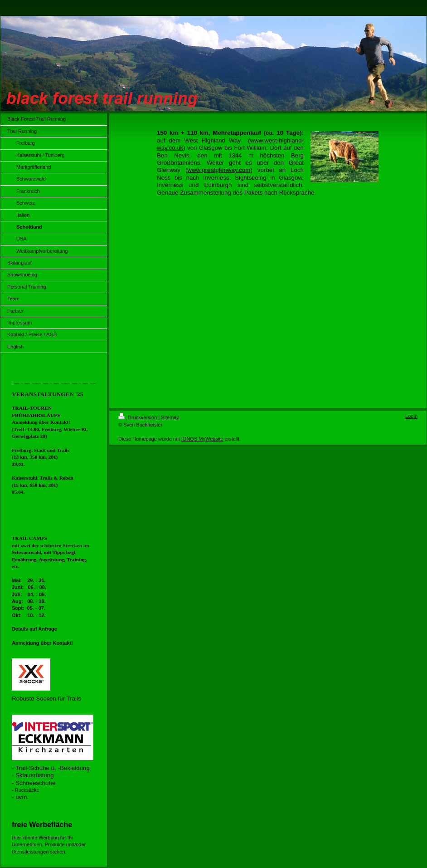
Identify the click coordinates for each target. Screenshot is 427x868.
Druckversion (138, 417)
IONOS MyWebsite (202, 439)
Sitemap (170, 417)
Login (411, 416)
